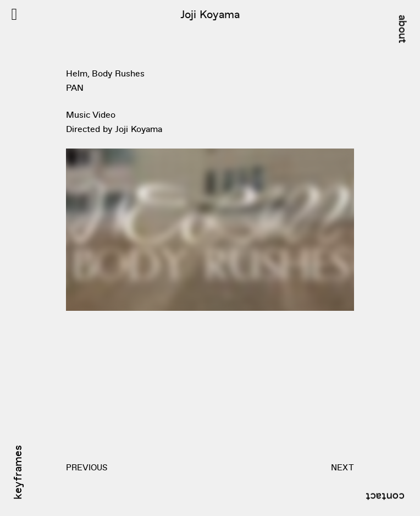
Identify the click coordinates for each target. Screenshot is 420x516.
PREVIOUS (87, 467)
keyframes (17, 472)
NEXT (342, 467)
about (404, 29)
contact (385, 498)
